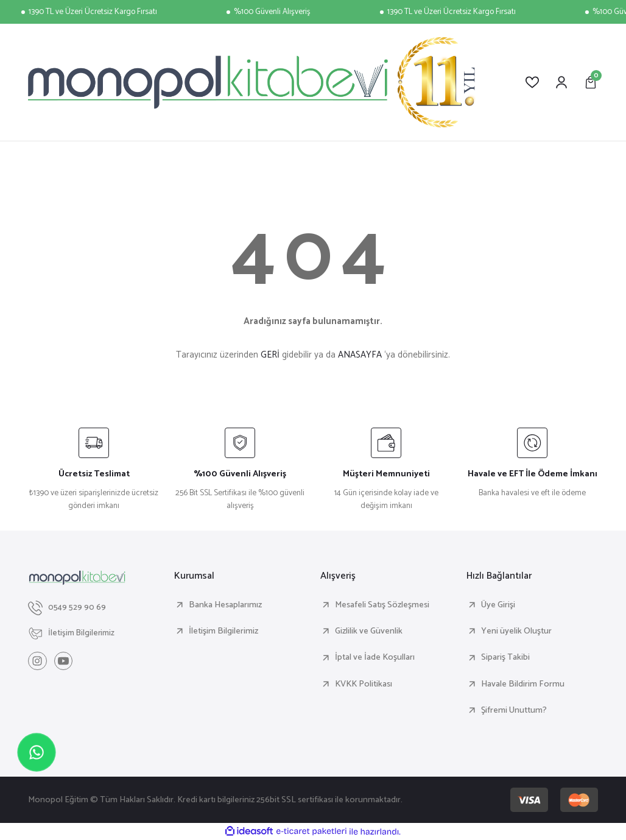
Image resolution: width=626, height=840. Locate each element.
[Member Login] (561, 82)
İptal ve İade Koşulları (375, 657)
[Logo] (252, 82)
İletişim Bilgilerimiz (223, 631)
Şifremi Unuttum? (514, 710)
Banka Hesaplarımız (225, 605)
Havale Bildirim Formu (523, 684)
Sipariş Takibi (505, 657)
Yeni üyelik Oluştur (516, 631)
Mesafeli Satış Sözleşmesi (382, 605)
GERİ (270, 355)
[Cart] (591, 82)
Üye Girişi (498, 605)
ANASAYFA (360, 355)
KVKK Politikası (364, 684)
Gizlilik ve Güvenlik (369, 631)
